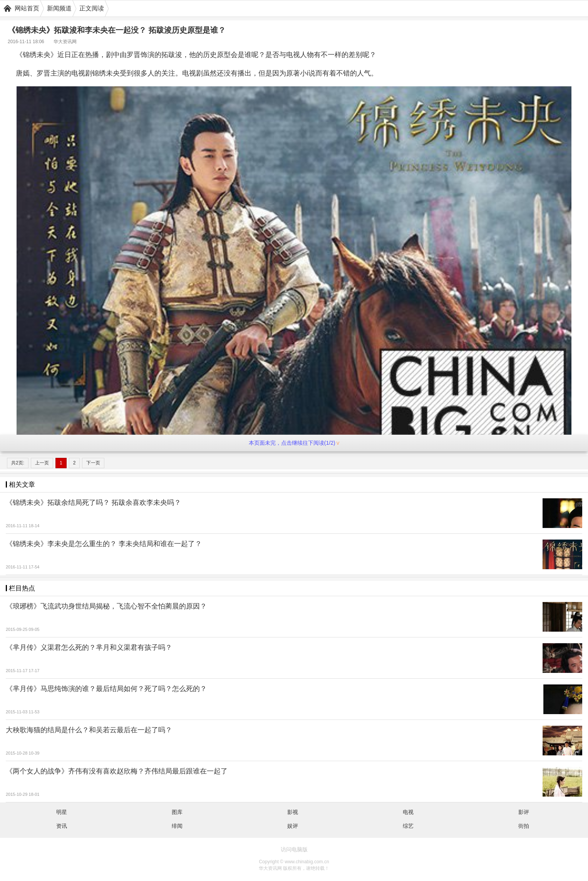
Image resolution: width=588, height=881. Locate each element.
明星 (62, 812)
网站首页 (27, 8)
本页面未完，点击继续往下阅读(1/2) (294, 443)
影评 (524, 812)
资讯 (62, 826)
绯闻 (177, 826)
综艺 (408, 826)
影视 (293, 812)
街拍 (524, 826)
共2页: (18, 463)
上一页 (42, 463)
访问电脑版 (294, 849)
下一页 (93, 463)
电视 (408, 812)
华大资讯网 (65, 42)
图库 (177, 812)
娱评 (293, 826)
